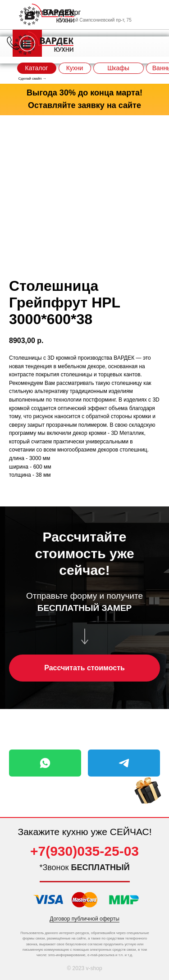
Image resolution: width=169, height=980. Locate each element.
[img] (148, 791)
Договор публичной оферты (84, 919)
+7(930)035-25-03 (84, 851)
